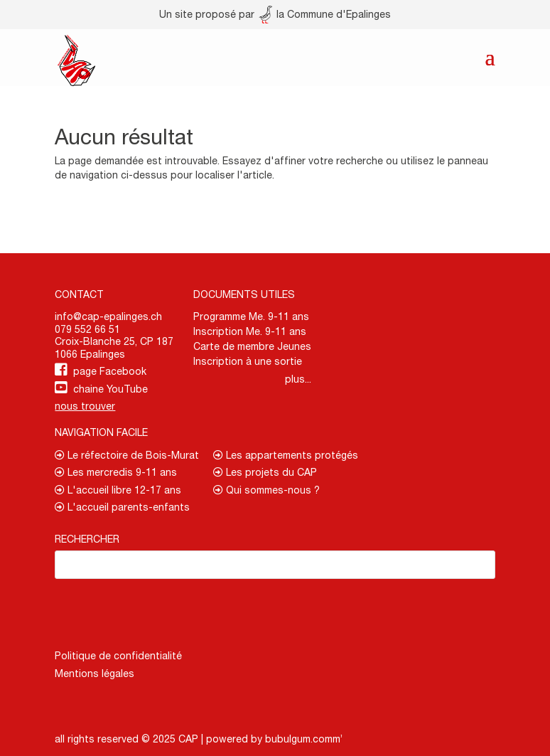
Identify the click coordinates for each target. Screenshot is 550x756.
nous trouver (85, 406)
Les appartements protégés (286, 455)
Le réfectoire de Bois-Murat (127, 455)
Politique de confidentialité (118, 656)
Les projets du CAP (265, 472)
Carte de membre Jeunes (252, 346)
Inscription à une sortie (248, 361)
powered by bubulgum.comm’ (274, 739)
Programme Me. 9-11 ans (251, 316)
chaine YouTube (110, 389)
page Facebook (110, 371)
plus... (298, 379)
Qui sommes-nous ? (266, 490)
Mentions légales (95, 674)
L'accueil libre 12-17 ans (118, 490)
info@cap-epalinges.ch (108, 316)
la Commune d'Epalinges (325, 14)
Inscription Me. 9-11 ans (250, 331)
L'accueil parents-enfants (122, 507)
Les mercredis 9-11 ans (116, 472)
